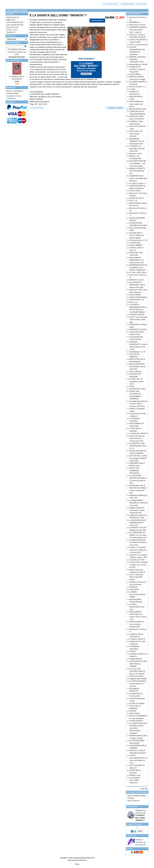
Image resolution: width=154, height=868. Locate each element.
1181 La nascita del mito (138, 45)
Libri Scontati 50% (13, 25)
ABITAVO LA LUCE (137, 280)
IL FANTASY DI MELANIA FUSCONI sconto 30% (137, 149)
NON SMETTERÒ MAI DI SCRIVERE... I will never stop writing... (138, 163)
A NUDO (133, 651)
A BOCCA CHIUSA (136, 676)
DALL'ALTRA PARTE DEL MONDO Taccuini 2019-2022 (138, 367)
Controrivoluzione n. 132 (138, 240)
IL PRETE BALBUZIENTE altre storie (137, 607)
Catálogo (17, 10)
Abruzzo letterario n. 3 (138, 87)
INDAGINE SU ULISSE (138, 329)
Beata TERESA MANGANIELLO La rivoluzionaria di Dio (137, 260)
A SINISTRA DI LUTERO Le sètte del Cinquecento (137, 69)
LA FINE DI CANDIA (137, 703)
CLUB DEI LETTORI (137, 560)
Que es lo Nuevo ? (13, 60)
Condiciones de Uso (14, 96)
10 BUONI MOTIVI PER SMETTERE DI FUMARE (138, 664)
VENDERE (133, 587)
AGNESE (133, 711)
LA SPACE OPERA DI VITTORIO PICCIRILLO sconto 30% (138, 542)
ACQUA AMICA (135, 74)
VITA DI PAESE (135, 295)
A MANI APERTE (136, 659)
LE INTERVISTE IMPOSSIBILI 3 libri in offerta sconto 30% (137, 285)
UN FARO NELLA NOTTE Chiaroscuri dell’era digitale (137, 235)
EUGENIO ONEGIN (137, 315)
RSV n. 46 (133, 302)
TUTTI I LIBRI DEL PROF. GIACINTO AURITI (136, 577)
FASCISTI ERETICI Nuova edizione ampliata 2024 (137, 624)
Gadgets (10, 32)
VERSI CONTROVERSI (138, 297)
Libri (24, 10)
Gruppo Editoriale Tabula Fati (84, 858)
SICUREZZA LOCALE (138, 389)
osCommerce (82, 860)
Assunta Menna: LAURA (138, 64)
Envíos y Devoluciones (15, 91)
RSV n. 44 (133, 201)
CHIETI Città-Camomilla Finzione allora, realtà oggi (138, 320)
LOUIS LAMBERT (136, 245)
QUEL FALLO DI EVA (137, 25)
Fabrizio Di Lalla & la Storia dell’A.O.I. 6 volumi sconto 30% (137, 438)
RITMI (132, 386)
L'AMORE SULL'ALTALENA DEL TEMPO (138, 594)
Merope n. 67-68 (136, 154)
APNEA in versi (135, 775)
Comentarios (131, 836)
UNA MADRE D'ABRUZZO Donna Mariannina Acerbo (137, 141)
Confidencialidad (13, 93)
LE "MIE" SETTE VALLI (138, 272)
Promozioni (11, 27)
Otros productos (134, 801)
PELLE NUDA (135, 713)
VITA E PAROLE (136, 372)
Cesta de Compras (134, 14)
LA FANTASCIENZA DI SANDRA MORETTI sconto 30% (138, 523)
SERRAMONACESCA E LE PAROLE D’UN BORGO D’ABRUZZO (138, 267)
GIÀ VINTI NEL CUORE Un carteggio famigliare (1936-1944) (138, 458)
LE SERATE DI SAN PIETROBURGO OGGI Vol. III (138, 446)
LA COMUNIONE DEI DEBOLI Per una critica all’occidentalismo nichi (138, 535)
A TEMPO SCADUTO (137, 639)
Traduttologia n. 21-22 (138, 352)
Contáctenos (11, 98)
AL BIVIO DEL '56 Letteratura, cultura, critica (137, 381)
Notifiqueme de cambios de (141, 815)
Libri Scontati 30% (13, 22)
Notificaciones (132, 807)
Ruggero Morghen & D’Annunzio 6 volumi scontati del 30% (137, 510)
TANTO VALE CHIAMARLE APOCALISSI (135, 471)
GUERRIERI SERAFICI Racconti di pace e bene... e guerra (138, 30)
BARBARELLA (135, 22)
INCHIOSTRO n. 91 (137, 300)
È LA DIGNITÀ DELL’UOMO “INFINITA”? (135, 780)
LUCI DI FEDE (135, 191)
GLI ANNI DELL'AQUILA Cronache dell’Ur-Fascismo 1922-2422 (138, 404)
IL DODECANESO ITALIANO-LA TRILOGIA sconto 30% (138, 503)
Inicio (9, 10)
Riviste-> (10, 30)
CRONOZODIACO (136, 721)
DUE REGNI (134, 590)
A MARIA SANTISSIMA (138, 679)
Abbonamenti (11, 17)
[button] (110, 4)
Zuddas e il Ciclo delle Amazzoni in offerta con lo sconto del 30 (138, 550)
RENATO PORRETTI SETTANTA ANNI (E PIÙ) (137, 171)
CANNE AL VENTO (137, 198)
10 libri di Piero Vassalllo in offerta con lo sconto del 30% (138, 565)
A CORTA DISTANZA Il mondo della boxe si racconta (138, 684)
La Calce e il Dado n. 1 (138, 183)
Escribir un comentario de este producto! (140, 842)
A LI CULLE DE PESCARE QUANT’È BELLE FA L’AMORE (137, 671)
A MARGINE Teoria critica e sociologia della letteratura (138, 178)
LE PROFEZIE (135, 243)
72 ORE (132, 89)
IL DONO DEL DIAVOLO (139, 433)
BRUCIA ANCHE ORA (138, 109)
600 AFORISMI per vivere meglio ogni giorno (136, 104)
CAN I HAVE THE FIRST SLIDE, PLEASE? (136, 134)
